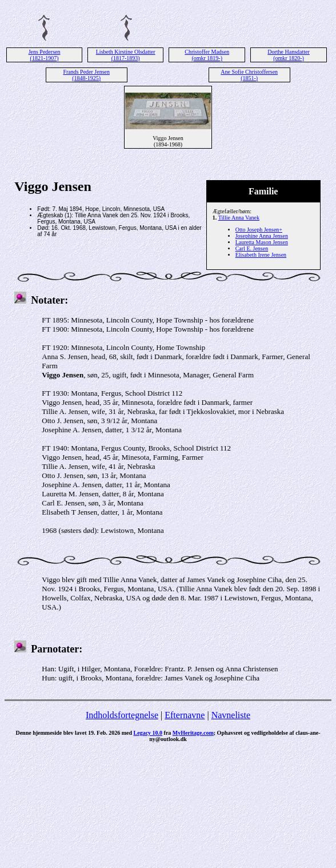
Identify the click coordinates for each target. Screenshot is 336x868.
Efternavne (185, 715)
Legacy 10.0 (148, 733)
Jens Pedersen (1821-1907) (45, 55)
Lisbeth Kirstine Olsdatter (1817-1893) (126, 55)
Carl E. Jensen (252, 248)
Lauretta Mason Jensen (262, 242)
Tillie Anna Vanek (239, 218)
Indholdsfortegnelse (122, 715)
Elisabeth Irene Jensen (261, 255)
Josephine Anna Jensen (262, 236)
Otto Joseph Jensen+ (259, 230)
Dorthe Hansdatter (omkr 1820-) (289, 55)
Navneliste (231, 715)
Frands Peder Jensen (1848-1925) (86, 75)
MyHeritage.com (193, 733)
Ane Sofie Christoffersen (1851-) (249, 75)
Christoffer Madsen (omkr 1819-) (207, 55)
